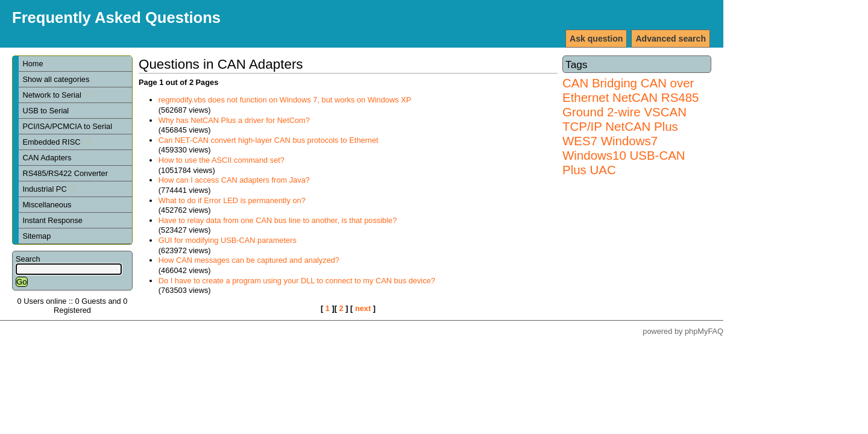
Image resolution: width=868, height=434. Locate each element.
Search (28, 259)
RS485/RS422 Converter (65, 173)
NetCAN (635, 97)
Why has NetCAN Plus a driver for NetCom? (234, 120)
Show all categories (56, 79)
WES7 (580, 141)
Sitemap (36, 236)
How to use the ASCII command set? (222, 160)
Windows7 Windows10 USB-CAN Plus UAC (624, 155)
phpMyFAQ (704, 331)
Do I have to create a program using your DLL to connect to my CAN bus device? (297, 281)
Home (33, 64)
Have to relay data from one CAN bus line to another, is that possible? (278, 220)
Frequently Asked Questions (116, 17)
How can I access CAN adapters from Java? (234, 180)
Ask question (596, 39)
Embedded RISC (56, 142)
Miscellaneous (47, 205)
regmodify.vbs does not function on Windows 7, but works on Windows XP (285, 100)
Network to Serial (56, 95)
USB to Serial (46, 111)
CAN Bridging (600, 83)
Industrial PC (49, 189)
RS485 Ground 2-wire (631, 105)
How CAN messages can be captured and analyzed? (249, 260)
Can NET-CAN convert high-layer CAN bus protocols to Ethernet (269, 140)
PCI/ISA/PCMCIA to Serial (67, 126)
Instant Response (52, 220)
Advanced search (671, 39)
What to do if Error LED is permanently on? (232, 200)
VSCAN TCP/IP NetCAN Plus (624, 119)
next (363, 308)
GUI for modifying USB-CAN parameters (228, 240)
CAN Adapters (47, 158)
